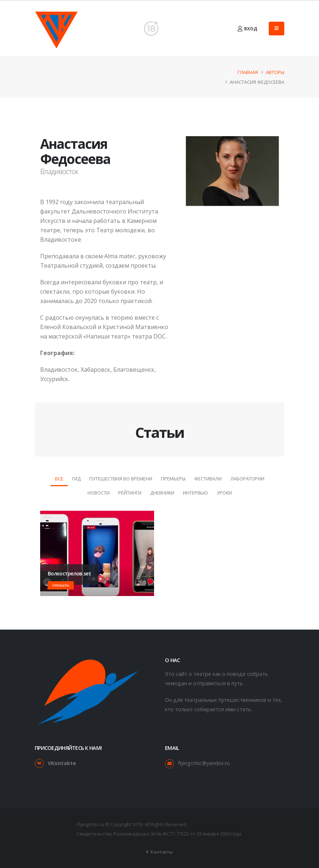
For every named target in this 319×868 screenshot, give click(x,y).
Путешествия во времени (121, 479)
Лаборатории (247, 479)
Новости (99, 493)
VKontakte (62, 763)
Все (59, 479)
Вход (247, 29)
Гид (76, 479)
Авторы (275, 72)
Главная (248, 72)
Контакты (161, 852)
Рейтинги (130, 493)
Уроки (224, 493)
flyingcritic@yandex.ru (204, 763)
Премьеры (173, 479)
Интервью (195, 493)
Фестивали (208, 479)
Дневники (162, 493)
